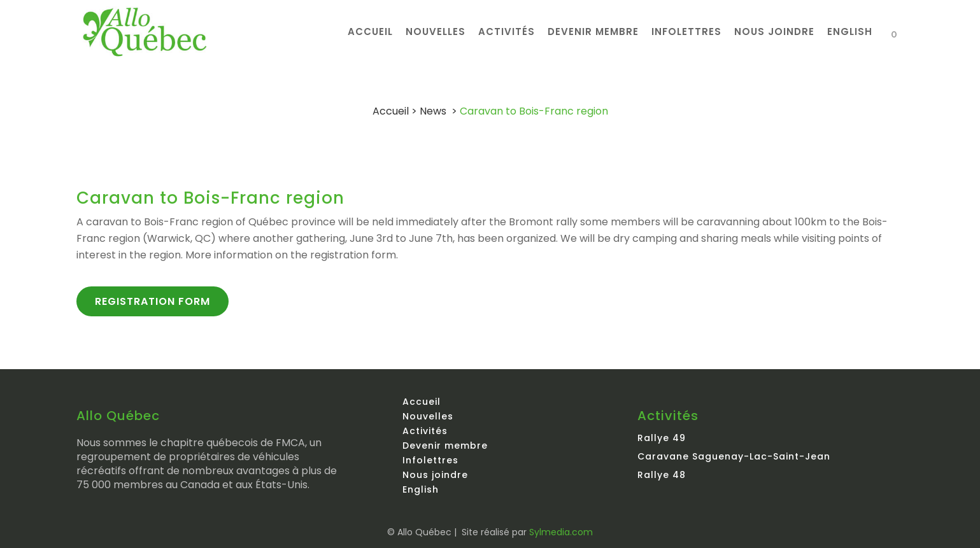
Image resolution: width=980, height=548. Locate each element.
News (433, 111)
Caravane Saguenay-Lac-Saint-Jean (734, 456)
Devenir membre (445, 446)
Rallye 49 (662, 438)
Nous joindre (435, 475)
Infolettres (430, 460)
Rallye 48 (662, 475)
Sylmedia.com (561, 532)
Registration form (153, 301)
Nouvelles (428, 416)
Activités (425, 431)
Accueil (391, 111)
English (421, 489)
